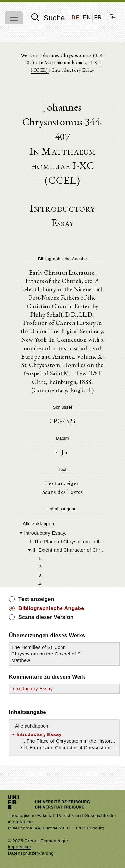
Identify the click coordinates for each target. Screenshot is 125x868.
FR (98, 17)
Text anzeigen (62, 483)
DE (76, 17)
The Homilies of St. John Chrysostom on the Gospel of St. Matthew (47, 654)
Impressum (19, 847)
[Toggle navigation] (14, 18)
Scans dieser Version (46, 617)
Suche (48, 18)
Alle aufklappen (32, 726)
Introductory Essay (32, 689)
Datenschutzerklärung (31, 853)
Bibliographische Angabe (51, 608)
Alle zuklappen (38, 524)
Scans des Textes (62, 492)
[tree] (62, 558)
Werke (28, 55)
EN (87, 17)
